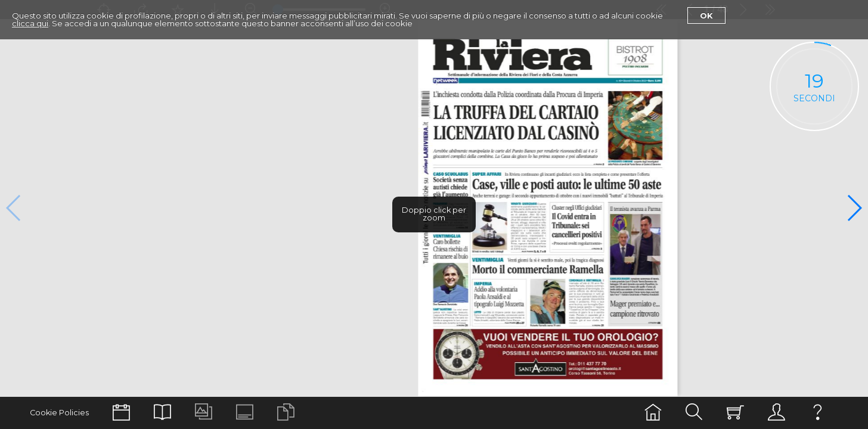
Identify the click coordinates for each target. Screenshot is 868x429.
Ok (706, 15)
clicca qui (30, 23)
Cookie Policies (59, 413)
